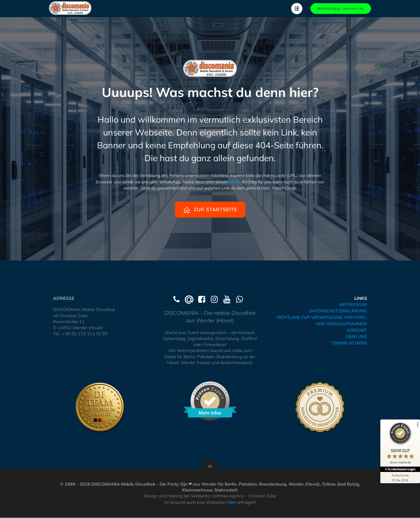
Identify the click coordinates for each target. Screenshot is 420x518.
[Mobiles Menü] (297, 9)
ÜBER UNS (356, 337)
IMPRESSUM (353, 305)
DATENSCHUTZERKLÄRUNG (338, 311)
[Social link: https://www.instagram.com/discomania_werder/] (216, 300)
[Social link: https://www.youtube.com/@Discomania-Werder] (229, 300)
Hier (232, 502)
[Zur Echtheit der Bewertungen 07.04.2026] (400, 478)
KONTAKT (357, 330)
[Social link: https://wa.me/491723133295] (241, 300)
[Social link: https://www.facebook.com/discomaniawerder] (204, 300)
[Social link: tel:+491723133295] (179, 300)
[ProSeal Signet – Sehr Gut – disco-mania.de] (400, 444)
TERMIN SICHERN (349, 343)
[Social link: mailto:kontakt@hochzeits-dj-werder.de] (191, 300)
